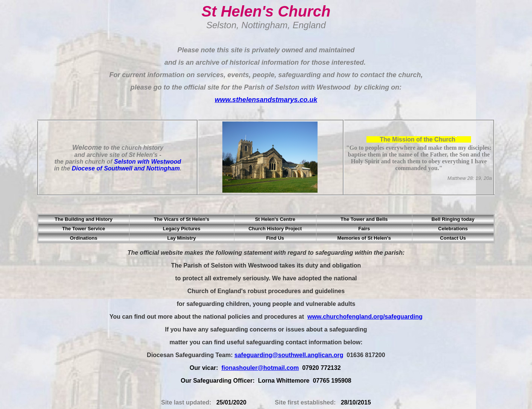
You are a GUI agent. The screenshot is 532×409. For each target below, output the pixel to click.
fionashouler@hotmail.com (260, 368)
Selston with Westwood (147, 162)
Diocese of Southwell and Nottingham (126, 168)
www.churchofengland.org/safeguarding (365, 317)
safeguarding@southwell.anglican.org (289, 355)
